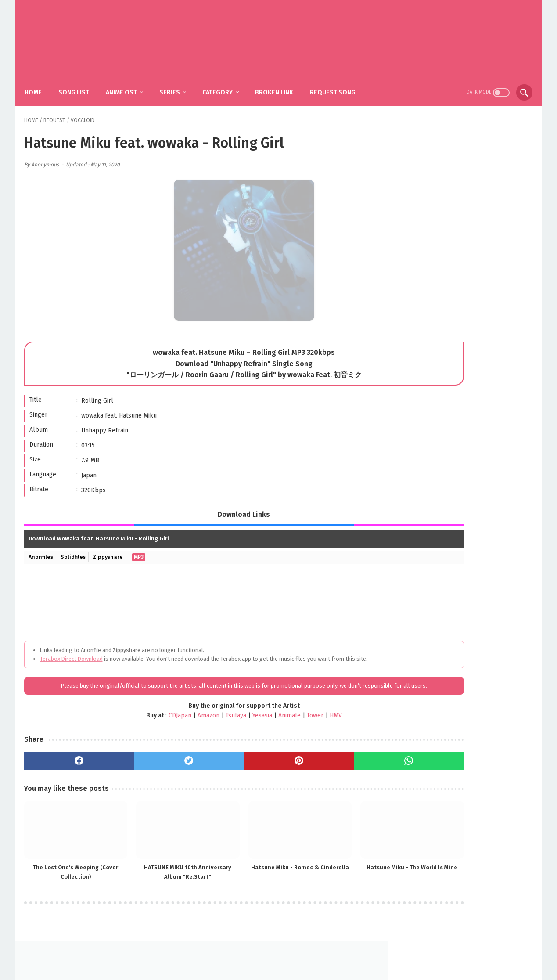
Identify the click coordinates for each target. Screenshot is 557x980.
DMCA (289, 952)
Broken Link (281, 84)
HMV (289, 726)
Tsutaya (189, 726)
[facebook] (67, 771)
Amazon (162, 726)
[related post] (65, 834)
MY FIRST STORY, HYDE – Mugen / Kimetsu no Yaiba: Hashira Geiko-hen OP (472, 450)
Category (224, 84)
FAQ (266, 952)
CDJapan (133, 726)
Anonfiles (42, 549)
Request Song (339, 84)
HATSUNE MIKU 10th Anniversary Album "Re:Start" (153, 871)
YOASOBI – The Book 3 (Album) (478, 360)
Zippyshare (112, 549)
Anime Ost (128, 84)
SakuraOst (286, 966)
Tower (268, 726)
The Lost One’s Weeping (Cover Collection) (65, 870)
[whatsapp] (327, 771)
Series (176, 84)
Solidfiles (76, 549)
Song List (80, 84)
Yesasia (215, 726)
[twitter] (154, 771)
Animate (243, 726)
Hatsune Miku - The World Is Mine (329, 870)
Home (40, 84)
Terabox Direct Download (71, 651)
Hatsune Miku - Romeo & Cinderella (241, 870)
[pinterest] (240, 771)
